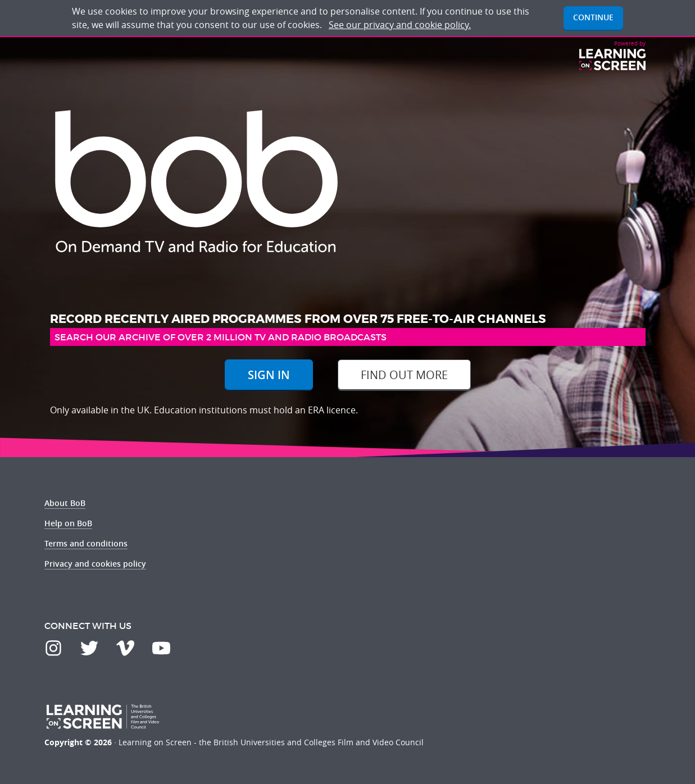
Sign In (269, 375)
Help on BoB (68, 523)
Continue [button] (593, 17)
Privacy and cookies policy (95, 564)
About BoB (65, 503)
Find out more (404, 375)
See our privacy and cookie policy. (400, 25)
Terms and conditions (86, 543)
